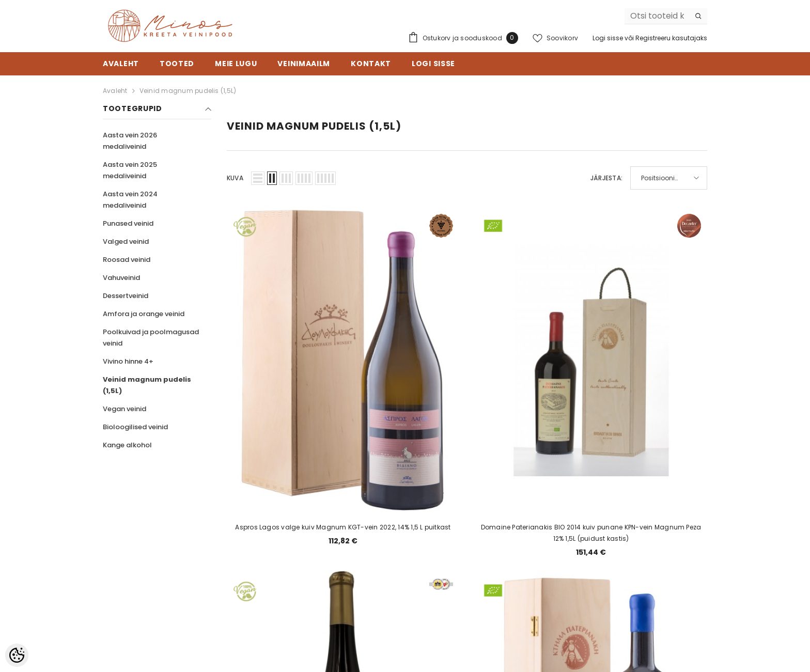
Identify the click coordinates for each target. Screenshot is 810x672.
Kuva (235, 178)
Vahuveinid (121, 278)
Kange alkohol (127, 445)
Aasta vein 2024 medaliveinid (130, 200)
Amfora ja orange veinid (144, 314)
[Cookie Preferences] (17, 655)
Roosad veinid (127, 260)
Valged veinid (126, 241)
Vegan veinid (124, 409)
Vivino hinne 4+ (128, 361)
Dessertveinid (126, 296)
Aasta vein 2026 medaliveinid (130, 141)
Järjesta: (606, 178)
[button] (258, 178)
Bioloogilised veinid (135, 427)
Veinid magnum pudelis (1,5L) (188, 91)
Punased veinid (128, 223)
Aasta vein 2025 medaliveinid (130, 170)
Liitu (650, 571)
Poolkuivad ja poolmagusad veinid (151, 338)
